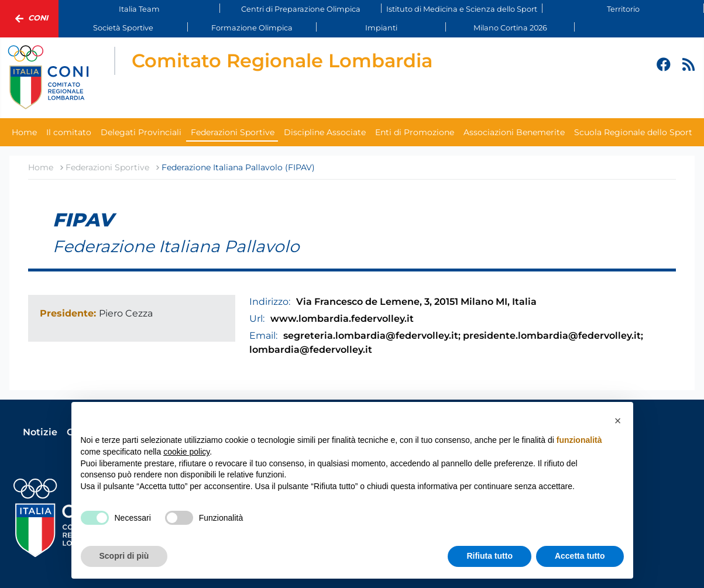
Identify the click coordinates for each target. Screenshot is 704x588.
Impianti (381, 28)
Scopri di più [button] (124, 556)
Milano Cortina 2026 (510, 28)
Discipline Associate (325, 132)
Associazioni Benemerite (514, 132)
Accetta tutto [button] (580, 556)
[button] (618, 421)
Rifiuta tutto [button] (490, 556)
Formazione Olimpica (252, 28)
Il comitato (69, 132)
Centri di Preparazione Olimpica (301, 9)
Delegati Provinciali (141, 132)
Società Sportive (123, 28)
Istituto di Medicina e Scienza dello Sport (462, 9)
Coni (29, 19)
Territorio (623, 9)
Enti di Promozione (415, 132)
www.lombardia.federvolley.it (342, 319)
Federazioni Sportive (233, 132)
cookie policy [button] (186, 452)
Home (24, 132)
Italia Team (139, 9)
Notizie (40, 432)
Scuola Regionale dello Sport (633, 132)
